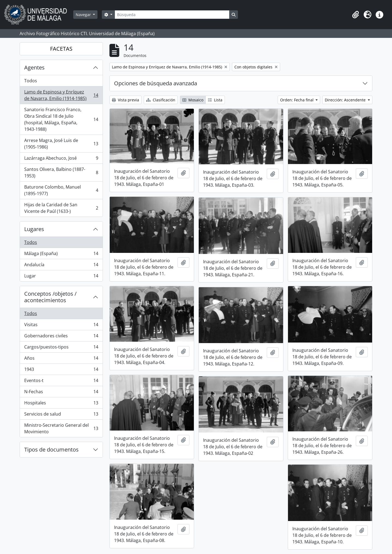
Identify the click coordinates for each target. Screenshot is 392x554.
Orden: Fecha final (297, 100)
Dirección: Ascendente (346, 100)
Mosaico (193, 100)
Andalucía (61, 266)
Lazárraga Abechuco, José (61, 159)
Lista (215, 100)
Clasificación (161, 100)
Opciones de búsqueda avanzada (156, 83)
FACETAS (61, 49)
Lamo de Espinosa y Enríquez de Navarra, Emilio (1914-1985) (61, 95)
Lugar (61, 277)
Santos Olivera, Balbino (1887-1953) (61, 172)
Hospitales (61, 404)
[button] (356, 15)
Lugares (34, 229)
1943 (61, 370)
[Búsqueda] (172, 15)
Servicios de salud (61, 415)
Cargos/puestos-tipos (61, 348)
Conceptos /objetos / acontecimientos (50, 297)
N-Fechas (61, 393)
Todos (31, 81)
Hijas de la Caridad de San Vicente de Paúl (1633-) (61, 208)
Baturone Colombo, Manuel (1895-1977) (61, 190)
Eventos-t (61, 382)
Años (61, 359)
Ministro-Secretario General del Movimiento (61, 428)
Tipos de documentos (51, 449)
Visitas (61, 326)
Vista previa (125, 100)
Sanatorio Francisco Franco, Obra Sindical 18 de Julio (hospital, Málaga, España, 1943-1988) (61, 119)
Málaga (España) (61, 255)
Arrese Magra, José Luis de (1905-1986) (61, 144)
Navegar (84, 15)
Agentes (34, 67)
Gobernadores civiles (61, 337)
